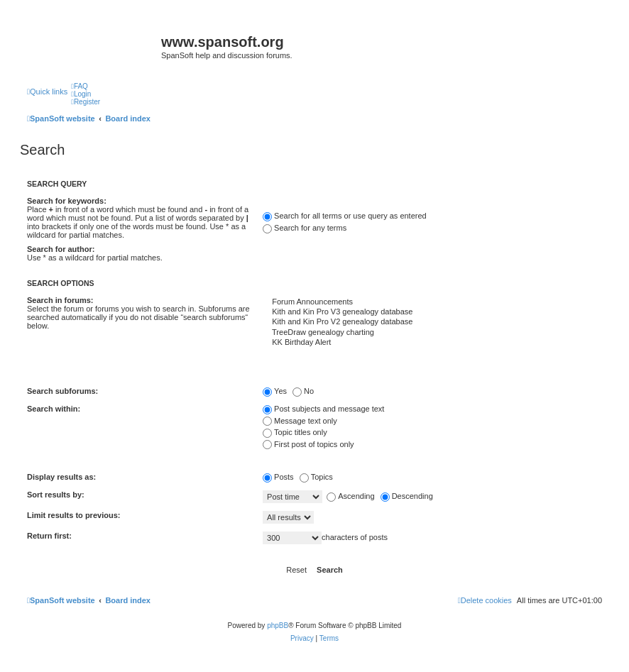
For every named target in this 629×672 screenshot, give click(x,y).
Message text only (300, 421)
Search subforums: (62, 391)
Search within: (54, 409)
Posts (278, 477)
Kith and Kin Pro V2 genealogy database (432, 322)
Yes (275, 391)
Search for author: (61, 249)
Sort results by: (56, 495)
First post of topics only (308, 444)
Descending (407, 496)
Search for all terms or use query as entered (345, 216)
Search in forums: (60, 300)
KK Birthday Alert (432, 343)
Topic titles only (295, 432)
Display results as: (61, 477)
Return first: (49, 536)
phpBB (278, 626)
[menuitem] (80, 86)
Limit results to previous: (73, 515)
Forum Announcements (432, 302)
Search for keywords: (67, 201)
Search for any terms (305, 228)
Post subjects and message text (323, 409)
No (303, 391)
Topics (316, 477)
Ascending (350, 496)
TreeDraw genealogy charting (432, 333)
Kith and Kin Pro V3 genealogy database (432, 312)
